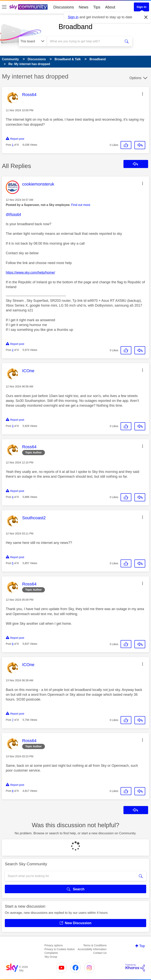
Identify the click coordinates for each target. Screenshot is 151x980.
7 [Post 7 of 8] (13, 720)
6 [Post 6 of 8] (13, 644)
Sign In (141, 7)
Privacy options (54, 945)
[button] (143, 94)
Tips (97, 7)
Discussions (64, 7)
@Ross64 (13, 214)
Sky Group (51, 957)
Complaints (51, 953)
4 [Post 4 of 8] (13, 497)
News (84, 7)
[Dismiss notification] (146, 17)
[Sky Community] (29, 7)
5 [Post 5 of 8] (13, 563)
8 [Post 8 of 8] (13, 791)
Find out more (81, 205)
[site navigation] (4, 7)
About (110, 7)
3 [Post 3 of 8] (13, 426)
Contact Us (100, 953)
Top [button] (142, 946)
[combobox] (85, 41)
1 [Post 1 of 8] (13, 145)
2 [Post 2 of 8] (13, 350)
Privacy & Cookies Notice (60, 949)
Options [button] (135, 78)
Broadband (75, 27)
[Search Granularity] (33, 41)
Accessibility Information (92, 949)
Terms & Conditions (95, 945)
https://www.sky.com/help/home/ (30, 273)
